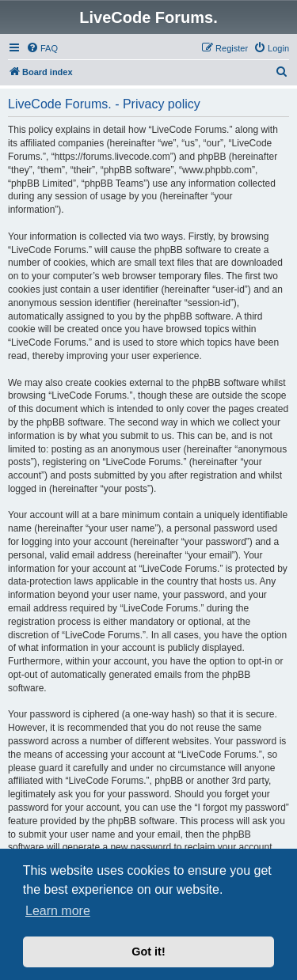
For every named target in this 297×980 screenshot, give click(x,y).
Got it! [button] (148, 952)
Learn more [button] (58, 911)
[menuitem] (42, 48)
